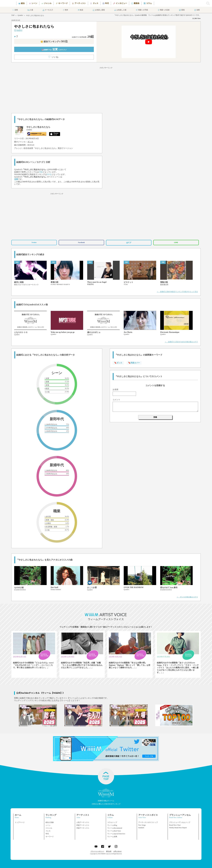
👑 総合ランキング (54, 42)
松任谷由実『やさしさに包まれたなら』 (41, 148)
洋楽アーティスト (83, 828)
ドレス (48, 831)
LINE (176, 242)
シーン (48, 825)
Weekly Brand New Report (178, 828)
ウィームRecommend (115, 828)
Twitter (34, 242)
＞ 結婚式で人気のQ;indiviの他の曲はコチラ (181, 342)
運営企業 (109, 851)
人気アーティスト (83, 822)
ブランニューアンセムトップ (180, 822)
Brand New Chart (175, 825)
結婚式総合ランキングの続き (30, 254)
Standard (141, 828)
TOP (13, 15)
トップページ (20, 822)
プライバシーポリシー (97, 851)
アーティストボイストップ (148, 822)
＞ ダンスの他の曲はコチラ (187, 597)
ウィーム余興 (112, 837)
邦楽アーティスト (83, 825)
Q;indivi (20, 15)
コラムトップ (112, 822)
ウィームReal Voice (114, 831)
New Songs (142, 825)
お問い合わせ (117, 851)
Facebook (81, 242)
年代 (47, 834)
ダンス (30, 142)
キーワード (50, 837)
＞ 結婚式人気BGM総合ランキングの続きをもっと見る (177, 292)
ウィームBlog (112, 825)
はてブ (129, 243)
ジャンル (49, 828)
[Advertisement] (106, 90)
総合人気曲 (50, 822)
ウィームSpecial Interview (116, 834)
